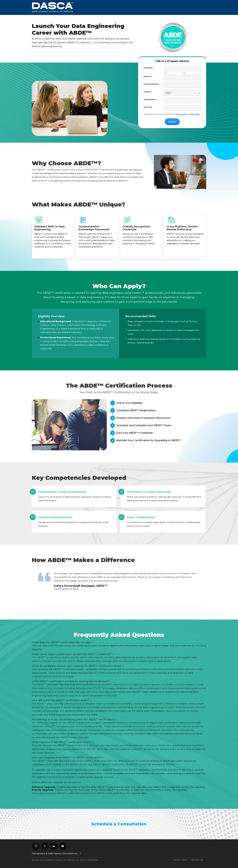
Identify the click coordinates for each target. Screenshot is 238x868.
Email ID (148, 76)
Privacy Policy (195, 114)
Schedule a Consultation (119, 824)
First (165, 73)
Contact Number (152, 84)
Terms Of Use (197, 860)
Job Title (148, 107)
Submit (172, 122)
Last (184, 73)
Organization (150, 99)
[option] (119, 582)
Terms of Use (181, 114)
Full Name (149, 68)
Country (148, 92)
